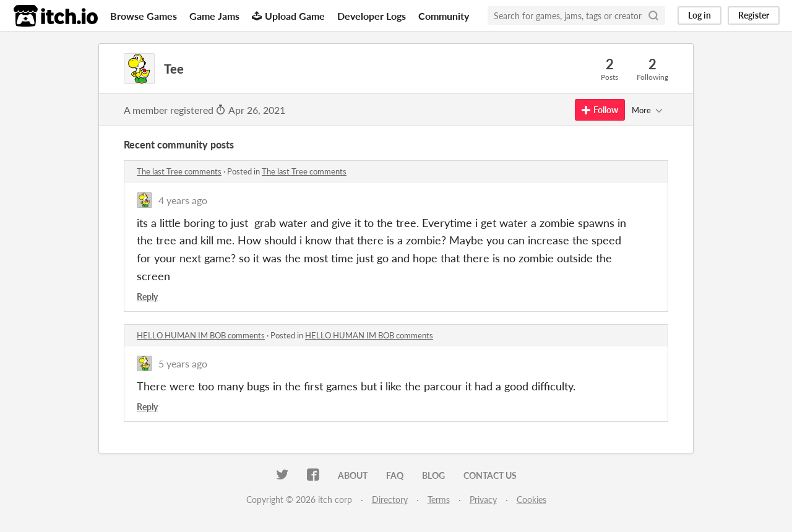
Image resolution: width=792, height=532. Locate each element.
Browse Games (144, 16)
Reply (147, 297)
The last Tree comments (179, 171)
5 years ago (183, 363)
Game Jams (214, 16)
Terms (439, 500)
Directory (390, 500)
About (353, 475)
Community (444, 16)
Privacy (483, 500)
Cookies (532, 500)
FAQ (395, 475)
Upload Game (288, 16)
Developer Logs (372, 16)
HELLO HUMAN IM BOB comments (201, 335)
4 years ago (183, 200)
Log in (699, 15)
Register (754, 15)
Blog (433, 475)
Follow (600, 110)
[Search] (653, 15)
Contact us (490, 475)
